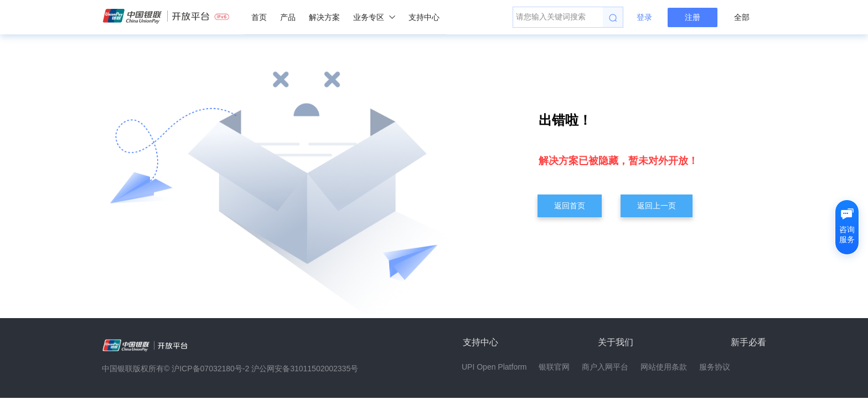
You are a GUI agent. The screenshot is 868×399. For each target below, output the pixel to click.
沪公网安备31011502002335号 (305, 369)
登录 (644, 17)
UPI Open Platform (494, 367)
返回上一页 (657, 206)
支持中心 (424, 17)
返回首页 (570, 206)
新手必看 (748, 342)
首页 (259, 17)
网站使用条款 (664, 367)
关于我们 (616, 342)
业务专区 (374, 17)
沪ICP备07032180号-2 (210, 369)
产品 (288, 17)
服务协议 (715, 367)
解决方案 (324, 17)
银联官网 (554, 367)
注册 (693, 17)
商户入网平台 (605, 367)
